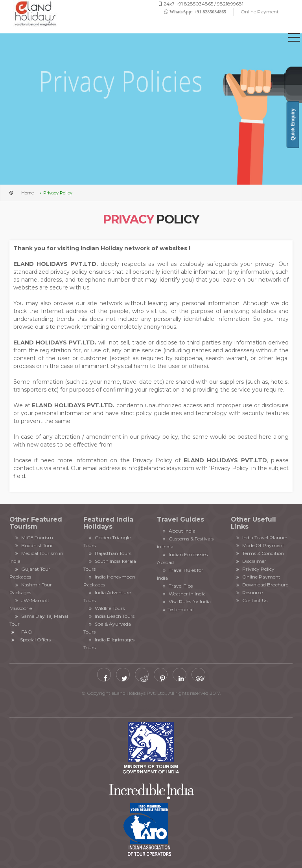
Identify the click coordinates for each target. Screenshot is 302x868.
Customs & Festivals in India (185, 543)
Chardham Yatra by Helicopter (151, 709)
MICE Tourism (33, 537)
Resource (249, 592)
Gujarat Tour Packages (30, 573)
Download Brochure (262, 585)
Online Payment (260, 12)
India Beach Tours (111, 616)
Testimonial (177, 609)
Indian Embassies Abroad (182, 558)
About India (178, 531)
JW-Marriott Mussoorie (29, 604)
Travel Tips (177, 586)
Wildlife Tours (106, 608)
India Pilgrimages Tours (109, 644)
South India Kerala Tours (110, 565)
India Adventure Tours (107, 596)
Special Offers (35, 640)
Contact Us (251, 600)
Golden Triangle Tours (107, 541)
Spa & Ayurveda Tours (107, 628)
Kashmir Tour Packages (31, 589)
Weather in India (183, 594)
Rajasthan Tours (110, 553)
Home (28, 193)
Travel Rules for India (180, 574)
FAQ (27, 632)
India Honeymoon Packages (110, 581)
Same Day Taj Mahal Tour (39, 620)
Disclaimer (251, 561)
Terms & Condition (260, 553)
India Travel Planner (261, 537)
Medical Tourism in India (36, 557)
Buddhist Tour (33, 545)
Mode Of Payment (260, 545)
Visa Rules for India (186, 602)
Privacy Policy (255, 569)
